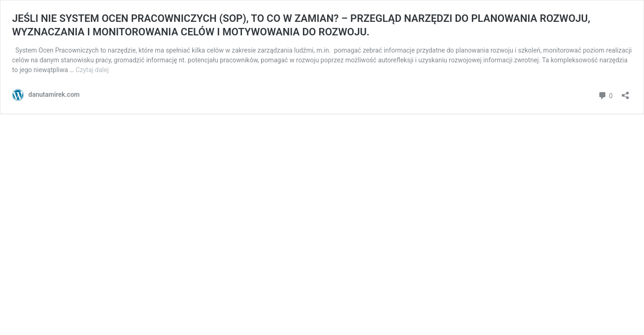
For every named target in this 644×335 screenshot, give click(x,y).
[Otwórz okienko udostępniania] (625, 92)
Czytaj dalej (92, 70)
